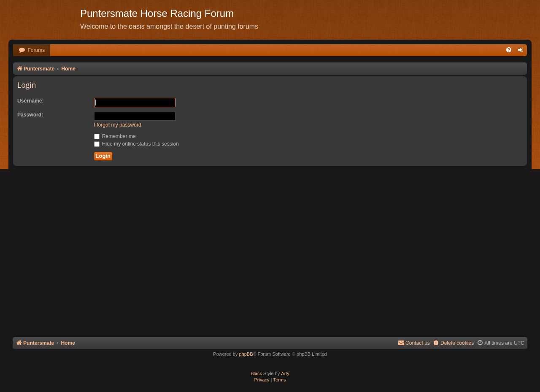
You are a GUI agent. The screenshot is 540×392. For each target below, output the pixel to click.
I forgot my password (118, 125)
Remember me (115, 136)
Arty (285, 373)
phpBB (246, 354)
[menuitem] (32, 50)
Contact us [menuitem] (414, 343)
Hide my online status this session (137, 144)
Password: (30, 115)
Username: (31, 101)
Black (256, 373)
